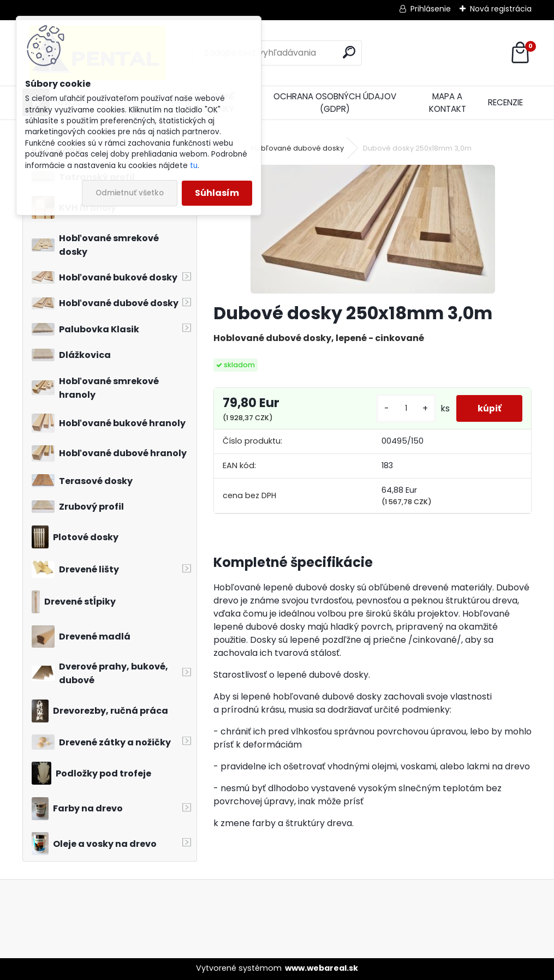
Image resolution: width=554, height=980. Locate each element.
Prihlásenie (431, 9)
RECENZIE (505, 102)
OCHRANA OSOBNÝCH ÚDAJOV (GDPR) (335, 103)
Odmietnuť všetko (130, 193)
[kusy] (404, 408)
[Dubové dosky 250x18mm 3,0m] (373, 229)
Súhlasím (217, 193)
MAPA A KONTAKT (448, 103)
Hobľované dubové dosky (297, 148)
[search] (349, 52)
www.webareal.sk (321, 968)
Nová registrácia (501, 9)
